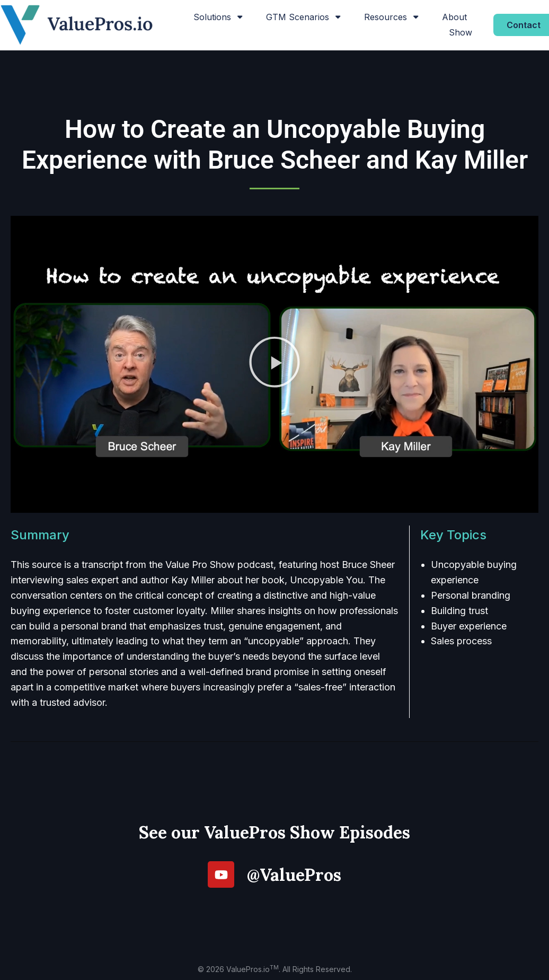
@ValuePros (294, 875)
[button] (274, 365)
